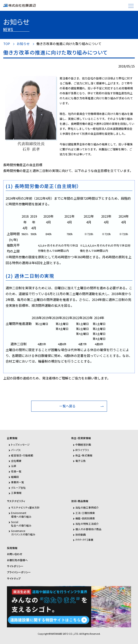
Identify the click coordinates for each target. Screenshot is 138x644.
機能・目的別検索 (85, 518)
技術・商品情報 (80, 501)
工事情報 (16, 493)
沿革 (14, 466)
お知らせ (23, 44)
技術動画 (81, 534)
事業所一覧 (18, 482)
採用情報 (12, 548)
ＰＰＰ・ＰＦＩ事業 (84, 540)
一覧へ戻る (67, 406)
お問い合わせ (15, 554)
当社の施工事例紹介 (87, 507)
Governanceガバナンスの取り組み (23, 532)
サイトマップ (14, 578)
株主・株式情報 (84, 455)
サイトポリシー (15, 566)
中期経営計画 (83, 444)
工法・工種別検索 (85, 513)
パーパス (16, 450)
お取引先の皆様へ (17, 560)
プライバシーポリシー (19, 572)
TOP (7, 44)
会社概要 (16, 461)
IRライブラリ (82, 450)
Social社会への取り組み (21, 524)
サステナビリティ (16, 501)
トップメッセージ (20, 444)
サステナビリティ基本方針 (25, 507)
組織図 (15, 477)
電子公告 (81, 461)
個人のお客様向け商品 (88, 529)
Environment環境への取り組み (21, 515)
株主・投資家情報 (81, 438)
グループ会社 (18, 487)
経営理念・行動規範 (22, 455)
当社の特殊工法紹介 (87, 524)
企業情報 (12, 438)
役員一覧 (16, 471)
